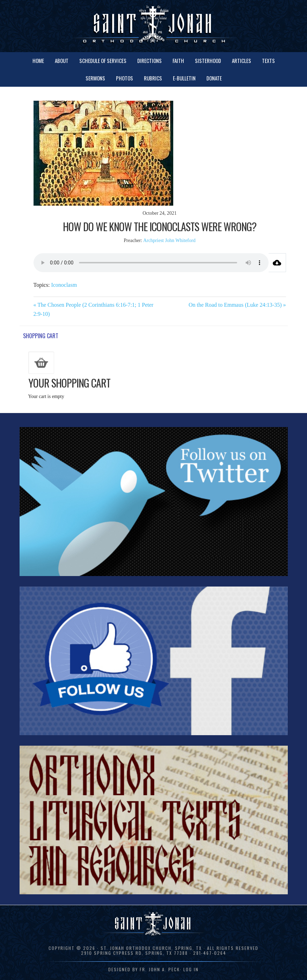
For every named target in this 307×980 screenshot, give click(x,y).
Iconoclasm (64, 285)
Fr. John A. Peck (160, 969)
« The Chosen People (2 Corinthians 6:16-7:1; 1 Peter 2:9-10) (94, 309)
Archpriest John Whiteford (169, 240)
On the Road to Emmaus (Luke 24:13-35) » (237, 305)
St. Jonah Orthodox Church (154, 25)
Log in (191, 969)
